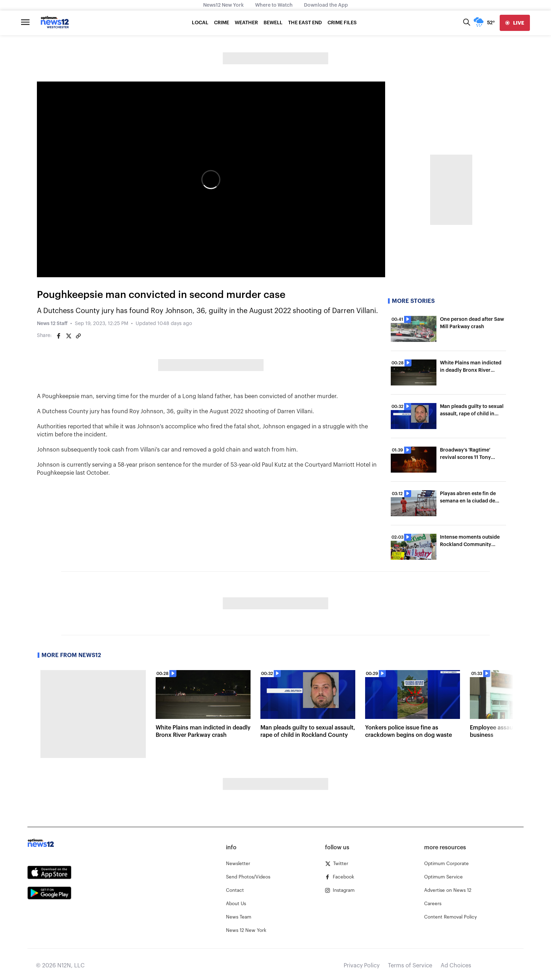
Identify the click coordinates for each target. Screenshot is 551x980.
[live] (515, 23)
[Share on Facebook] (59, 336)
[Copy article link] (78, 336)
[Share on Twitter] (69, 336)
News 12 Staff (52, 324)
